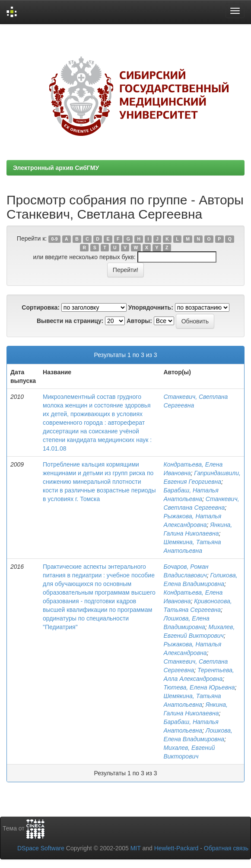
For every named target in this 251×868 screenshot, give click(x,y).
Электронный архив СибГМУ (56, 168)
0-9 (54, 239)
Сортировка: (41, 307)
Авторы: (139, 321)
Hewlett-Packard (176, 848)
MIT (136, 848)
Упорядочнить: (151, 307)
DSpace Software (41, 848)
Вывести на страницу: (70, 321)
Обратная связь (226, 848)
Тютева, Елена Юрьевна (199, 687)
